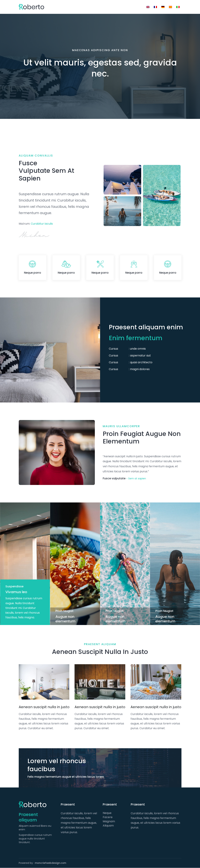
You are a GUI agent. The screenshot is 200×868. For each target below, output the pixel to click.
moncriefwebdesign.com (51, 863)
